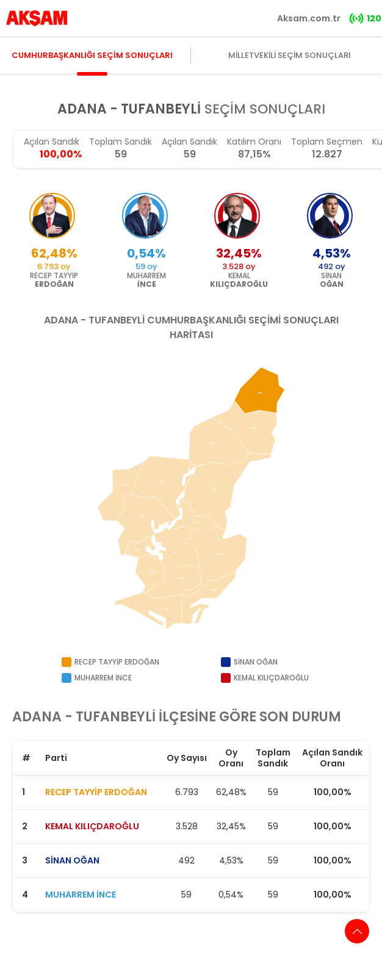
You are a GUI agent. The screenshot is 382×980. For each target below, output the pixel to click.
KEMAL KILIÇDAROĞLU (92, 826)
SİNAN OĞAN (72, 860)
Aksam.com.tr (309, 18)
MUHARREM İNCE (81, 895)
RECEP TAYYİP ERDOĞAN (96, 792)
